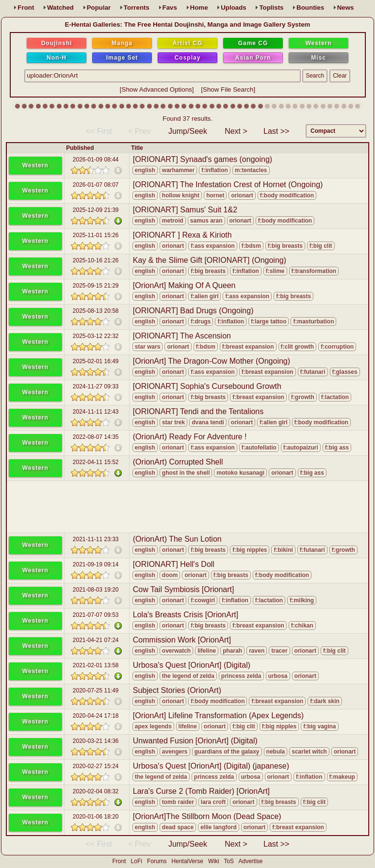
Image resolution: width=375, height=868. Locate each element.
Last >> (276, 131)
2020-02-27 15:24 (96, 766)
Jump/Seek (188, 131)
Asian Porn (253, 58)
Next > (236, 131)
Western (318, 43)
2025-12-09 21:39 (96, 210)
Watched (60, 8)
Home (199, 8)
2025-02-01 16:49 (96, 361)
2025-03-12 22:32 (96, 336)
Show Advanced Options (157, 89)
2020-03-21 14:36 (96, 741)
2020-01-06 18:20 (96, 817)
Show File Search (228, 89)
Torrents (137, 8)
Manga (122, 43)
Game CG (253, 43)
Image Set (122, 58)
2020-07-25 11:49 (96, 691)
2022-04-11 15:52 (96, 462)
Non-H (57, 58)
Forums (157, 861)
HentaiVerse (187, 861)
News (346, 8)
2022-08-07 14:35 (96, 437)
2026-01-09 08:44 (96, 160)
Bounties (310, 8)
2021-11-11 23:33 (96, 539)
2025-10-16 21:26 (96, 260)
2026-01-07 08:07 (96, 185)
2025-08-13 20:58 (96, 311)
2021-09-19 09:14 (96, 564)
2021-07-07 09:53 (96, 615)
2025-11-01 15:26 (96, 235)
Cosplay (188, 58)
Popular (99, 8)
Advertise (250, 861)
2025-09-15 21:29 (96, 286)
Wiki (214, 861)
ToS (229, 861)
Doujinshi (57, 43)
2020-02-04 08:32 (96, 791)
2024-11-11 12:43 (96, 412)
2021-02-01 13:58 (96, 665)
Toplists (271, 8)
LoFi (137, 861)
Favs (170, 8)
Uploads (234, 8)
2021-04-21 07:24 (96, 640)
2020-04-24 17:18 (96, 716)
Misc (318, 58)
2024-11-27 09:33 (96, 386)
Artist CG (188, 43)
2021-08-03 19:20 (96, 590)
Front (26, 8)
